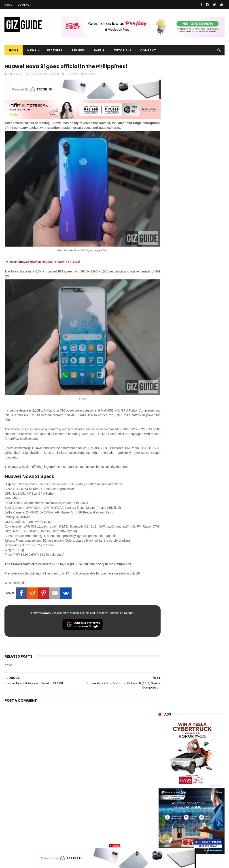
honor (161, 749)
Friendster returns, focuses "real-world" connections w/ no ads (201, 383)
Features (55, 50)
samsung (192, 724)
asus (185, 749)
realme (184, 740)
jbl (184, 815)
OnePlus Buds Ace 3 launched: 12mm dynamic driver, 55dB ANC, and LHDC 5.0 (203, 406)
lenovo (161, 765)
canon (184, 798)
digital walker (166, 806)
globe (160, 757)
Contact (24, 5)
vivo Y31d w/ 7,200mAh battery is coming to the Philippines (202, 502)
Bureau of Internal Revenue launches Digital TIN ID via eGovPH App (202, 569)
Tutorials (123, 50)
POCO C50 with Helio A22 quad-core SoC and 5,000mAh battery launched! (202, 453)
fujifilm (161, 790)
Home (14, 50)
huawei (71, 74)
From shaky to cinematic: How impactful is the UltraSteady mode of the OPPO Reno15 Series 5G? (202, 429)
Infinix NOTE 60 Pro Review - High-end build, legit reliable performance (203, 589)
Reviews (78, 50)
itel (206, 798)
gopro (161, 839)
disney (183, 831)
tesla (182, 839)
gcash (161, 782)
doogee (195, 806)
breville (205, 839)
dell (203, 815)
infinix (185, 757)
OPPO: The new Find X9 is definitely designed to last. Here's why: (191, 230)
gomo (161, 831)
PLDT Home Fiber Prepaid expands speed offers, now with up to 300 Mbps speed (202, 548)
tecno (187, 765)
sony (160, 773)
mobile (82, 74)
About (9, 5)
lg (207, 757)
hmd (206, 831)
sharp (186, 790)
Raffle (99, 50)
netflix (161, 798)
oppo (160, 732)
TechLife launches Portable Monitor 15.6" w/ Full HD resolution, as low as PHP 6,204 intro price (202, 525)
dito (205, 773)
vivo (159, 740)
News (32, 50)
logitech (162, 815)
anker (189, 823)
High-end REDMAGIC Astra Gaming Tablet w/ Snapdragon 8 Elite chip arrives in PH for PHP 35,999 (190, 478)
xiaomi (186, 732)
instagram (164, 823)
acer (183, 773)
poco (185, 782)
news (92, 74)
